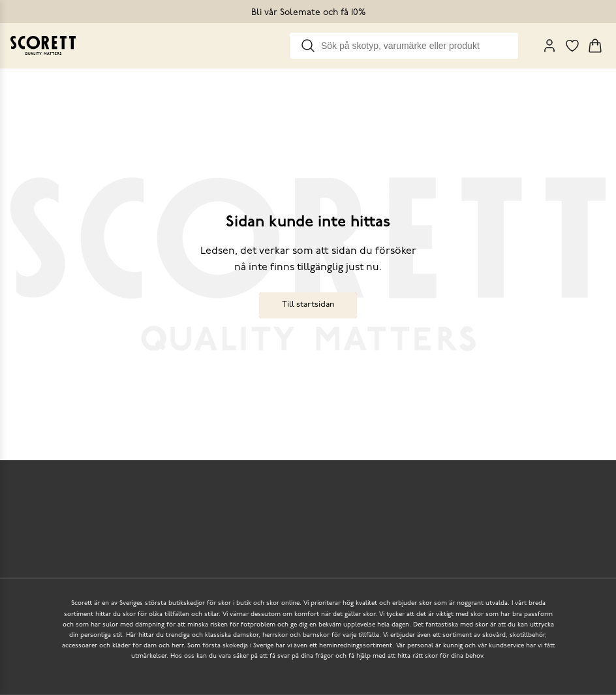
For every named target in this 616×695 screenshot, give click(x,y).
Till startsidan (308, 304)
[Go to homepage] (43, 45)
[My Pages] (549, 46)
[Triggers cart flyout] (595, 46)
